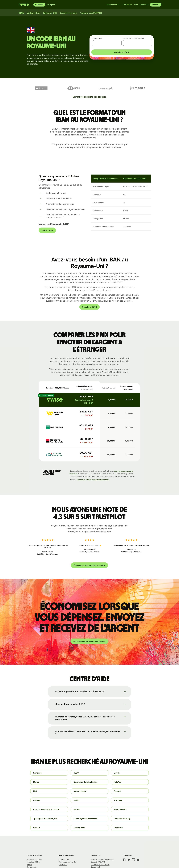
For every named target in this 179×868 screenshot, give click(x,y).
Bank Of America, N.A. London (46, 809)
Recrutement (31, 867)
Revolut (36, 828)
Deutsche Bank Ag (122, 819)
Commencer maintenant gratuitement (89, 641)
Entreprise (51, 5)
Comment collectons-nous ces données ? (93, 479)
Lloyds (117, 773)
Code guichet (98, 38)
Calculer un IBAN (122, 52)
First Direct (119, 828)
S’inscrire (156, 5)
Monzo (36, 782)
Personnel (39, 5)
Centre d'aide (64, 859)
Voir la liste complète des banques (89, 97)
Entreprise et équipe (34, 859)
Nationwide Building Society (86, 782)
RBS (35, 791)
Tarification (63, 864)
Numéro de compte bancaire (134, 38)
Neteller (77, 809)
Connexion (144, 5)
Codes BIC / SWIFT (98, 862)
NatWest (118, 782)
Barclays (118, 791)
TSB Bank (118, 800)
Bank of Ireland (80, 791)
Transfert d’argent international (102, 859)
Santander (38, 773)
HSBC (76, 773)
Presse (29, 864)
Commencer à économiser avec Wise (89, 565)
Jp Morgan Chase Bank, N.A (45, 819)
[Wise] (24, 5)
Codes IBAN (95, 867)
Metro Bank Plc (120, 809)
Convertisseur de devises (100, 864)
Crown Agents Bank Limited (86, 819)
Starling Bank (79, 828)
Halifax (76, 800)
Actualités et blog (33, 862)
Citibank (37, 800)
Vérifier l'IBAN (47, 230)
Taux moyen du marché (67, 862)
